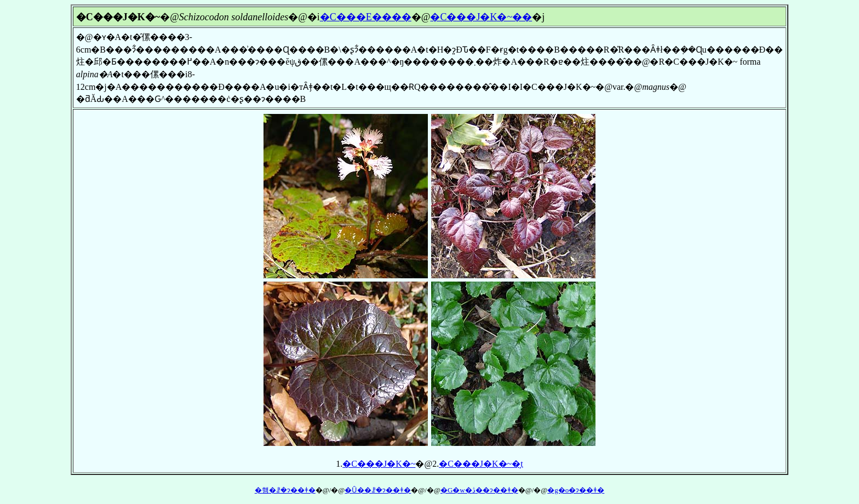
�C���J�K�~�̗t (481, 464)
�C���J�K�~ (379, 464)
